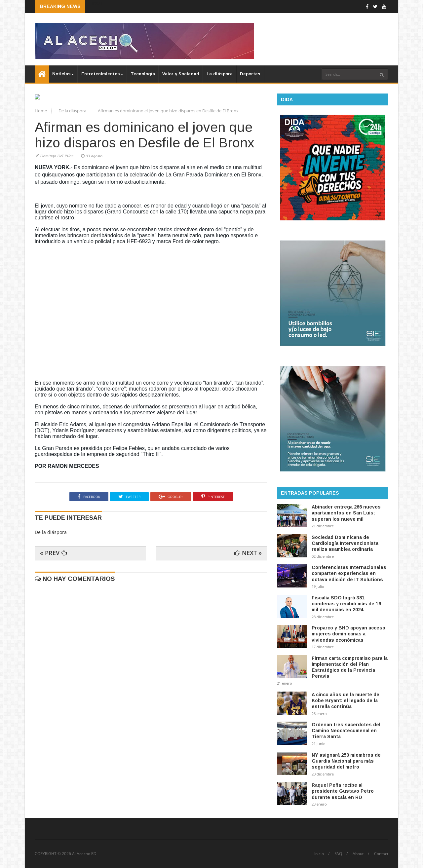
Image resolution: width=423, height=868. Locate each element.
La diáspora (220, 74)
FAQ (338, 854)
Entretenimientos (102, 74)
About (358, 854)
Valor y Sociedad (181, 74)
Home (41, 194)
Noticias (63, 74)
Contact (381, 854)
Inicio (319, 854)
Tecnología (143, 74)
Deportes (250, 74)
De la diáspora (73, 194)
